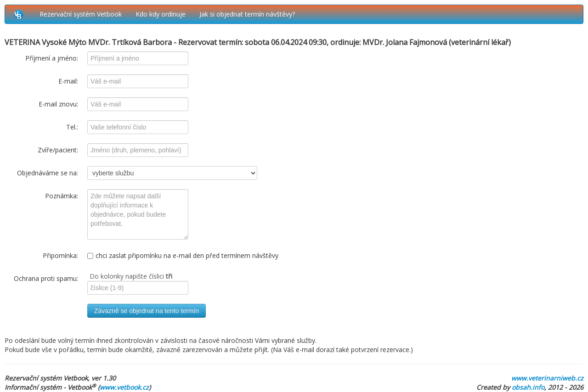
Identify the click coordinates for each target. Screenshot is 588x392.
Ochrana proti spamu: (46, 278)
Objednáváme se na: (48, 173)
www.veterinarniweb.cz (547, 378)
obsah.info (528, 387)
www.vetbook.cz (124, 387)
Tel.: (72, 127)
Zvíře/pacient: (58, 150)
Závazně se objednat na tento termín (147, 311)
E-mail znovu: (58, 104)
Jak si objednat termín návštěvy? (247, 14)
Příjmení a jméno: (52, 58)
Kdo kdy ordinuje (161, 14)
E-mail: (68, 81)
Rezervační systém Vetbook (81, 14)
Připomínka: (60, 255)
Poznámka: (62, 196)
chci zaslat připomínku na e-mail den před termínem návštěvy (183, 255)
